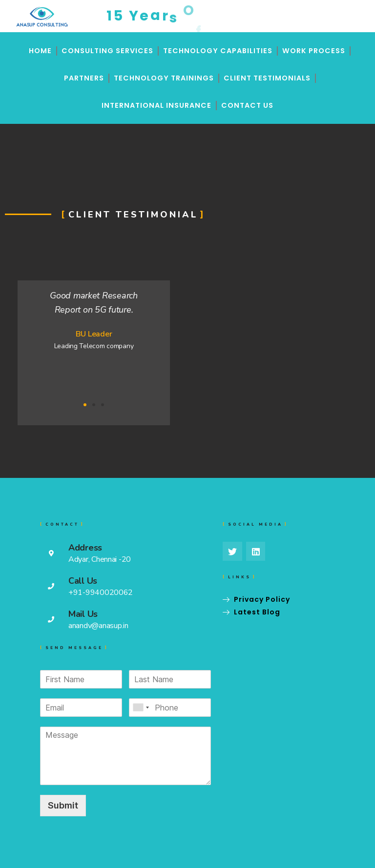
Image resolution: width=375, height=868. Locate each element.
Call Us (83, 581)
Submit (63, 805)
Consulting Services (107, 51)
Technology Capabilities (218, 51)
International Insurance (156, 105)
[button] (85, 405)
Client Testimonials (267, 78)
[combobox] (141, 708)
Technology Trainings (164, 78)
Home (40, 51)
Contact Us (247, 105)
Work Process (314, 51)
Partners (84, 78)
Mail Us (83, 614)
